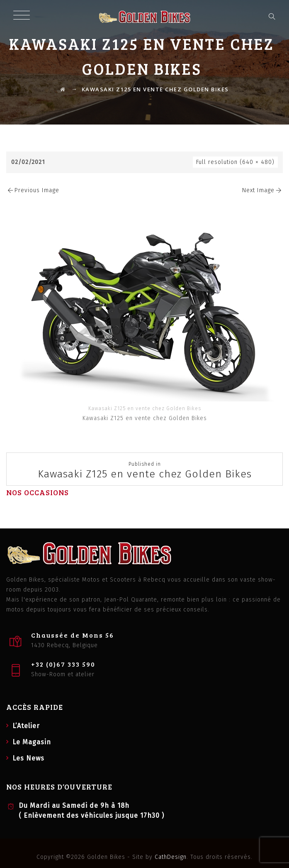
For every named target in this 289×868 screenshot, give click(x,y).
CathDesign (171, 857)
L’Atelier (26, 726)
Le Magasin (32, 742)
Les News (28, 758)
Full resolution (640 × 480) (235, 162)
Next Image (262, 190)
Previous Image (33, 190)
